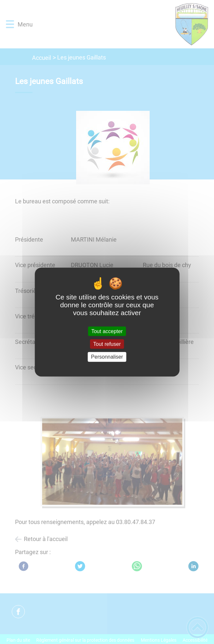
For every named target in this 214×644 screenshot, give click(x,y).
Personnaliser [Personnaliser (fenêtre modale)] (107, 357)
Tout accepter (107, 331)
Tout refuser (107, 344)
